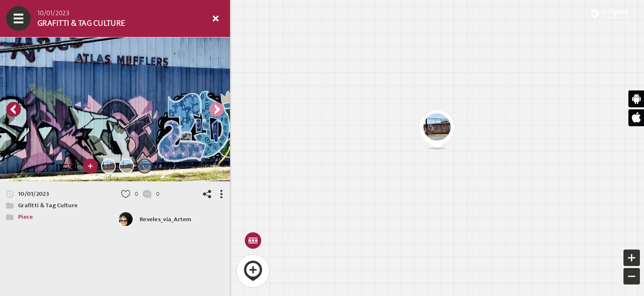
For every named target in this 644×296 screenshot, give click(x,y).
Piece (25, 217)
